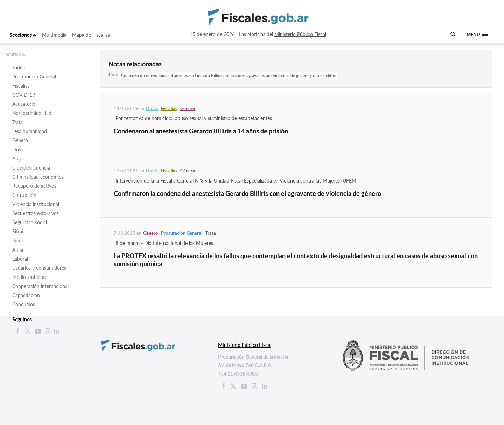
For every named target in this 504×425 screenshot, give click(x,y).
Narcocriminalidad (32, 113)
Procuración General (34, 77)
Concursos (24, 304)
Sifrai (18, 231)
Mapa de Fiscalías (91, 35)
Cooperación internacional (40, 286)
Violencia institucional (36, 204)
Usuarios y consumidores (39, 268)
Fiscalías (21, 86)
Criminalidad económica (38, 177)
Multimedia (54, 35)
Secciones (23, 35)
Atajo (18, 159)
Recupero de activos (34, 186)
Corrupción (24, 195)
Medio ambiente (30, 277)
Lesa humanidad (30, 131)
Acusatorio (24, 104)
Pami (17, 241)
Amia (18, 250)
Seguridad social (30, 222)
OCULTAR (15, 55)
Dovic (19, 149)
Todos (19, 67)
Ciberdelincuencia (31, 168)
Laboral (20, 259)
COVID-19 (24, 95)
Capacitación (26, 295)
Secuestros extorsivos (36, 213)
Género (20, 140)
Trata (17, 122)
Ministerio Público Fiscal (300, 34)
